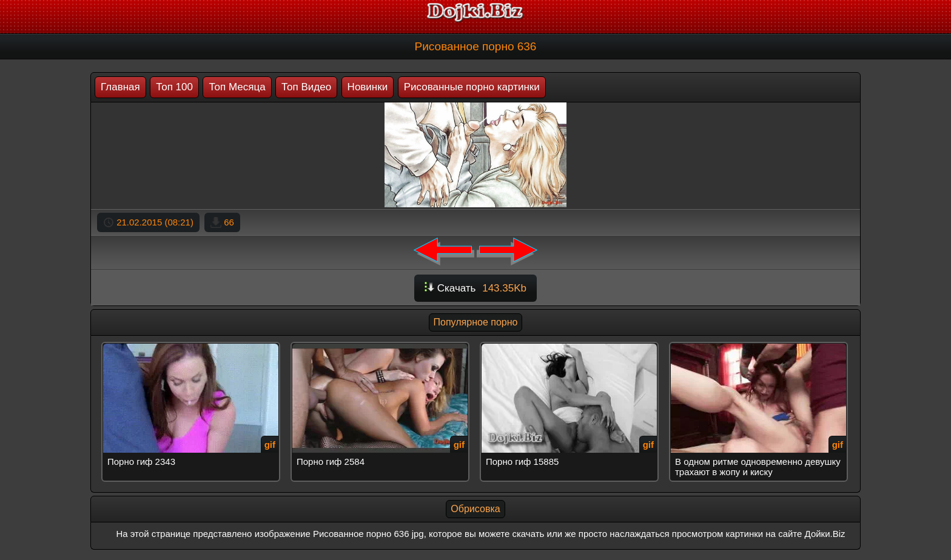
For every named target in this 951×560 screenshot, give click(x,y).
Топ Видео (306, 87)
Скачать (475, 288)
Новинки (368, 87)
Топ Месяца (237, 87)
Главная (120, 87)
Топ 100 (174, 87)
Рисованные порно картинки (472, 87)
